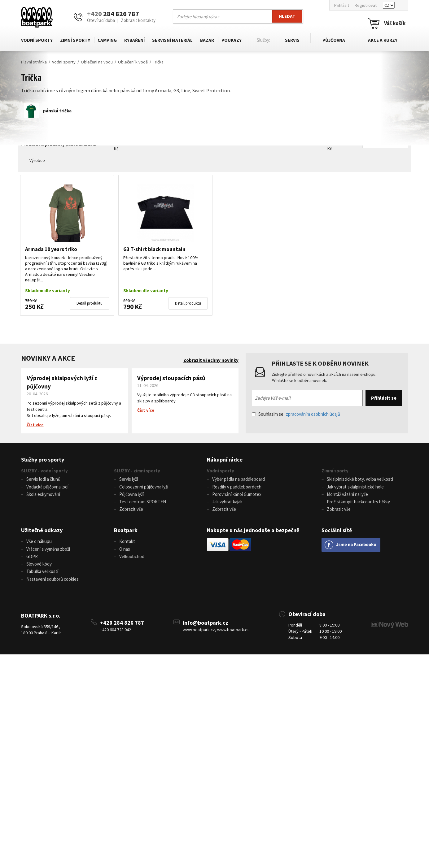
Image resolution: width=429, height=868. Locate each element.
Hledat (287, 16)
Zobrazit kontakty (138, 20)
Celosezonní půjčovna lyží (144, 487)
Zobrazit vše (131, 511)
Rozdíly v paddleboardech (237, 487)
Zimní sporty (75, 40)
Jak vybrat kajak (227, 503)
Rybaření (134, 40)
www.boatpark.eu (233, 635)
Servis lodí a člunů (43, 479)
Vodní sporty (37, 40)
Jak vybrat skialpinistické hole (355, 487)
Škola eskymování (43, 495)
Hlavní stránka (34, 62)
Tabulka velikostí (42, 576)
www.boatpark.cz (199, 635)
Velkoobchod (132, 560)
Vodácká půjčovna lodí (47, 487)
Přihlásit (342, 5)
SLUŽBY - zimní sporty (137, 471)
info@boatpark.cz (206, 627)
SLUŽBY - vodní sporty (44, 471)
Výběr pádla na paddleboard (239, 479)
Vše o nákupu (39, 544)
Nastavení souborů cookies (53, 584)
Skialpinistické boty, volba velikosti (360, 479)
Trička (158, 62)
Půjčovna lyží (131, 495)
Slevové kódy (39, 568)
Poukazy (231, 40)
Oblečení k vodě (133, 62)
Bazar (206, 40)
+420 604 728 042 (116, 635)
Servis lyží (129, 479)
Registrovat (366, 5)
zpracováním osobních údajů (313, 414)
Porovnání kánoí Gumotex (237, 495)
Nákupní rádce (225, 460)
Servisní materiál (172, 40)
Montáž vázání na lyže (347, 495)
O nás (125, 552)
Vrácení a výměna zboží (48, 552)
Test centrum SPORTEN (143, 503)
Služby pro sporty (43, 460)
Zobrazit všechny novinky (211, 360)
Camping (107, 40)
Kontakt (127, 544)
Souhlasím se (296, 414)
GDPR (32, 560)
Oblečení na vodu (97, 62)
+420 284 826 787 (122, 627)
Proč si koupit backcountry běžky (358, 503)
